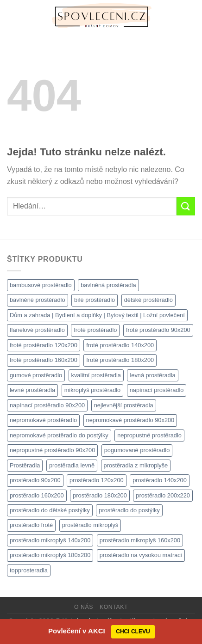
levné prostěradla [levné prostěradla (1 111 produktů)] (32, 390)
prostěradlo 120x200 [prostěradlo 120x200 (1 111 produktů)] (97, 480)
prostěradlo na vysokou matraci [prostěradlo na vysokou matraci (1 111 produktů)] (141, 555)
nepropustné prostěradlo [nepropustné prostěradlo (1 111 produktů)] (149, 435)
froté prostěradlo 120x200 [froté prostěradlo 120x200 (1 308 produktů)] (44, 345)
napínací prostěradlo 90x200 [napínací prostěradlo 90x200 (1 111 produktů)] (47, 405)
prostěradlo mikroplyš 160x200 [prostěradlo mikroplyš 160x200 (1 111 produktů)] (140, 540)
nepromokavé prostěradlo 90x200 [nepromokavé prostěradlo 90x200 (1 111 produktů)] (130, 420)
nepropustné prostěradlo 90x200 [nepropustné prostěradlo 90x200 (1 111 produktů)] (52, 450)
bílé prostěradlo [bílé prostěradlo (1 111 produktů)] (95, 300)
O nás (84, 607)
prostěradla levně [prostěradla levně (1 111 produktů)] (72, 465)
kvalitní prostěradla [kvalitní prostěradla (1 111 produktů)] (96, 375)
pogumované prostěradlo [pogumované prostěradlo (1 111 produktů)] (137, 450)
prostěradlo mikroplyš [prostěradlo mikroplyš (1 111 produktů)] (90, 525)
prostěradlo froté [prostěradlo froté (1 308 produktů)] (31, 525)
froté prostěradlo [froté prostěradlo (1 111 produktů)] (95, 330)
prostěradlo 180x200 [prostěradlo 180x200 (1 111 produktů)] (100, 495)
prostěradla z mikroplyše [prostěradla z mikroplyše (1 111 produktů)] (136, 465)
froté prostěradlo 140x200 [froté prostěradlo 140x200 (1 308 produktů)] (120, 345)
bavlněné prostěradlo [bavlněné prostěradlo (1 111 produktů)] (38, 300)
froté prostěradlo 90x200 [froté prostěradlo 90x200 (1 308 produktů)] (158, 330)
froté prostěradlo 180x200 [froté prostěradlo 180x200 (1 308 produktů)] (120, 360)
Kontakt (114, 607)
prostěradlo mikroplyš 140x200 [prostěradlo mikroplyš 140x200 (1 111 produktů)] (50, 540)
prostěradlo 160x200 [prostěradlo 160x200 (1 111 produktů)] (37, 495)
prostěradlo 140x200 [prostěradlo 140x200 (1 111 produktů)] (160, 480)
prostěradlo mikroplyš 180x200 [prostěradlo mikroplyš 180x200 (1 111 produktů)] (50, 555)
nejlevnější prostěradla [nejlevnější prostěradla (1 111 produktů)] (124, 405)
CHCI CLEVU (133, 632)
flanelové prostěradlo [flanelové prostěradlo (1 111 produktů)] (37, 330)
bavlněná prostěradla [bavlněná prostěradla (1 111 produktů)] (108, 285)
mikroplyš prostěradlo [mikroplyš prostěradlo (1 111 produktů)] (93, 390)
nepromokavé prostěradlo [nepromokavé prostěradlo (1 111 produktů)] (43, 420)
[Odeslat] (186, 206)
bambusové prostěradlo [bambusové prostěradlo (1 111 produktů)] (41, 285)
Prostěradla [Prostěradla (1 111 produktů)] (25, 465)
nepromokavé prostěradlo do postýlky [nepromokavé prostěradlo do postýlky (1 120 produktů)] (59, 435)
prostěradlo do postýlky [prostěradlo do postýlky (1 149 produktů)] (129, 510)
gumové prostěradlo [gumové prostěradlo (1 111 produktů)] (36, 375)
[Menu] (13, 16)
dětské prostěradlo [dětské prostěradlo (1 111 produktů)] (148, 300)
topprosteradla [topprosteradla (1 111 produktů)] (29, 570)
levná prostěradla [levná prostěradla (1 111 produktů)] (152, 375)
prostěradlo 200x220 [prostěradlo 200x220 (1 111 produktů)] (163, 495)
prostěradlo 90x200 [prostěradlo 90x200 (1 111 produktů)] (35, 480)
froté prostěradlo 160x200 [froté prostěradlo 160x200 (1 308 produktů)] (44, 360)
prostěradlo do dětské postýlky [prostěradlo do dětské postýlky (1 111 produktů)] (50, 510)
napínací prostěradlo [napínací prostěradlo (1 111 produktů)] (157, 390)
